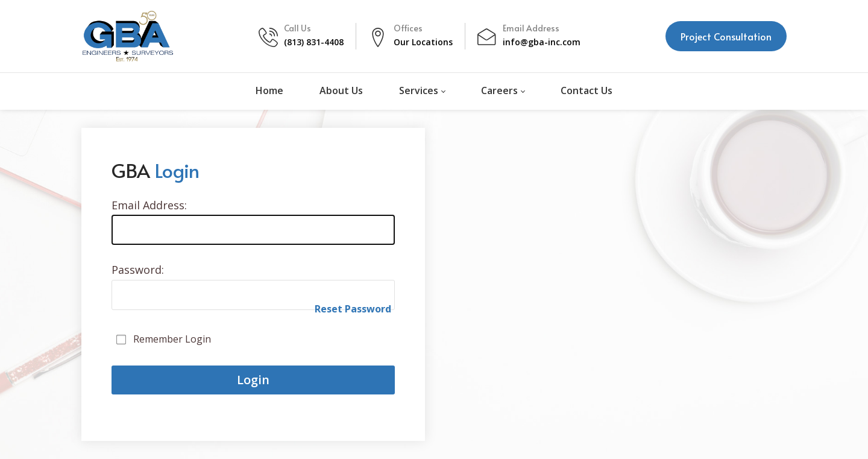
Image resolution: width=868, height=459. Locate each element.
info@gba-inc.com (542, 42)
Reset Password (353, 309)
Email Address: (149, 205)
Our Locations (423, 42)
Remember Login (172, 339)
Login (253, 380)
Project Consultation (726, 36)
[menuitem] (269, 91)
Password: (138, 270)
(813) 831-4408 (314, 42)
